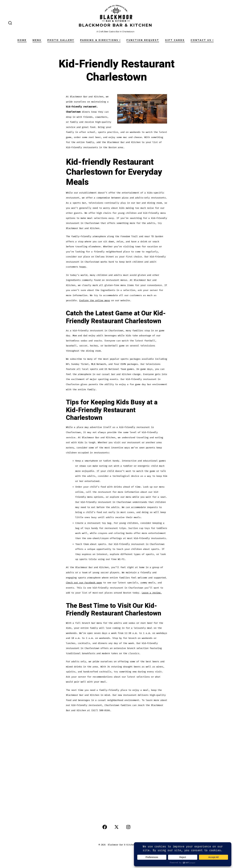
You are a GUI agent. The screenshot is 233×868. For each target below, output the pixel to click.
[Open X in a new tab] (116, 827)
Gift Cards (175, 40)
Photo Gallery (61, 40)
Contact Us (202, 40)
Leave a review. (152, 593)
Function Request (143, 40)
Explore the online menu (95, 300)
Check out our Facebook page (84, 583)
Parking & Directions (100, 40)
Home (22, 40)
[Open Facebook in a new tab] (105, 827)
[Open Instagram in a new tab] (128, 827)
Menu (37, 40)
